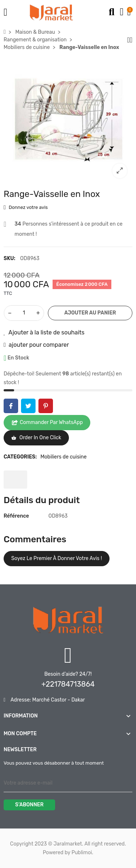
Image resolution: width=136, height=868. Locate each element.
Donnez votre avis (26, 208)
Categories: (20, 457)
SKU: (9, 258)
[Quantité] (24, 313)
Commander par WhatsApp (47, 423)
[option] (68, 119)
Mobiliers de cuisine (63, 457)
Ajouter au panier (90, 313)
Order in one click (36, 438)
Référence (16, 516)
